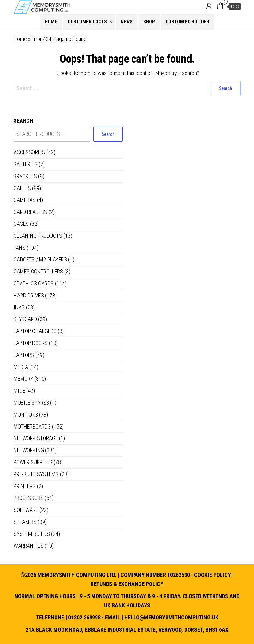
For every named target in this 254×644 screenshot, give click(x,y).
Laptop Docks (31, 343)
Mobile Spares (31, 403)
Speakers (25, 522)
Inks (19, 307)
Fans (20, 248)
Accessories (29, 152)
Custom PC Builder (187, 22)
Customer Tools (87, 22)
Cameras (25, 200)
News (127, 22)
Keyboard (25, 319)
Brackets (25, 176)
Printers (25, 486)
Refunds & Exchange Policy (127, 584)
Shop (149, 22)
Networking (29, 450)
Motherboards (32, 427)
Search (23, 121)
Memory (23, 379)
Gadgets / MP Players (40, 259)
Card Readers (30, 212)
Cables (22, 188)
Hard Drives (29, 295)
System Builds (32, 534)
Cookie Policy (213, 575)
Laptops (24, 355)
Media (21, 367)
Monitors (26, 415)
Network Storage (36, 438)
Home (51, 22)
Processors (29, 498)
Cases (21, 224)
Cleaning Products (38, 236)
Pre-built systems (36, 474)
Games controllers (38, 271)
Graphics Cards (34, 283)
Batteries (26, 164)
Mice (19, 391)
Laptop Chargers (35, 331)
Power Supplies (33, 462)
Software (26, 510)
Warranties (29, 546)
